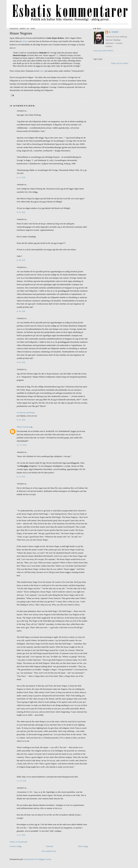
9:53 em (21, 420)
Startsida (49, 846)
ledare (42, 71)
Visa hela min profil (103, 51)
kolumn (25, 41)
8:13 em (21, 177)
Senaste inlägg (16, 846)
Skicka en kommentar (18, 842)
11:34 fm (22, 781)
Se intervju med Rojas (26, 412)
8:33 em (21, 212)
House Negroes (21, 33)
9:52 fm (21, 477)
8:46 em (21, 362)
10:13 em (22, 445)
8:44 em (21, 311)
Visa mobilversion (49, 851)
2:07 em (21, 835)
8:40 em (21, 260)
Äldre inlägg (83, 846)
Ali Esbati (114, 32)
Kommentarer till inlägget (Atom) (37, 859)
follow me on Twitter (120, 63)
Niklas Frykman (23, 427)
